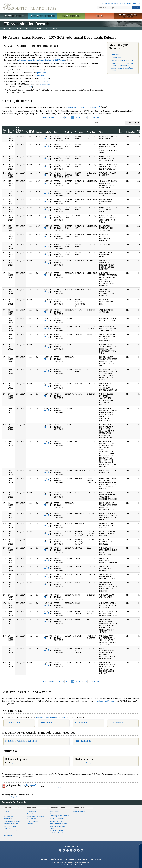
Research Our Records (14, 16)
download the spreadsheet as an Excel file (82, 107)
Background (116, 57)
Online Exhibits (8, 835)
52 (60, 118)
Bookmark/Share (124, 3)
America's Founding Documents (128, 16)
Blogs (78, 850)
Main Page (115, 54)
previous (51, 118)
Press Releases (83, 741)
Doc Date (47, 132)
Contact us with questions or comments (15, 797)
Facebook (60, 850)
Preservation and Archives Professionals (36, 817)
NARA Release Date (19, 130)
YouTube (75, 850)
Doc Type (58, 132)
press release (39, 70)
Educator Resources (71, 16)
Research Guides (57, 808)
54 (66, 118)
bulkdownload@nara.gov (106, 701)
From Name (92, 132)
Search (136, 7)
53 (63, 118)
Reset (137, 123)
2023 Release (47, 723)
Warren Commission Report (122, 60)
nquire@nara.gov (17, 763)
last (98, 118)
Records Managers (33, 821)
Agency (39, 132)
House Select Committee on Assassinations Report (122, 64)
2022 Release (82, 723)
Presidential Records (11, 824)
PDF (46, 138)
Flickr (82, 850)
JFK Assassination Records (35, 28)
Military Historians (33, 814)
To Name (79, 132)
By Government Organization (9, 817)
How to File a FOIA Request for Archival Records (59, 832)
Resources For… (34, 808)
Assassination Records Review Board (123, 69)
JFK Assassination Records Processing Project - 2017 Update (42, 60)
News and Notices (79, 811)
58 (79, 118)
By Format (7, 814)
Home (5, 28)
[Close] (139, 847)
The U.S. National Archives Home (30, 6)
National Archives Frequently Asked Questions (59, 815)
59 (83, 118)
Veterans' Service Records (43, 16)
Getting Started (55, 811)
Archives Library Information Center (13, 832)
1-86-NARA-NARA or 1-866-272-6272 (71, 865)
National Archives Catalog (12, 821)
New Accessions (78, 814)
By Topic (6, 811)
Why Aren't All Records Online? (57, 827)
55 (69, 118)
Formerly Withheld (30, 131)
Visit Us (99, 16)
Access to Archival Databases (10, 827)
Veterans (30, 824)
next (93, 118)
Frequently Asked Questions (21, 741)
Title (101, 132)
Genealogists (31, 811)
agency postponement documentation (51, 717)
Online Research (11, 808)
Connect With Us (71, 847)
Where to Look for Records (59, 824)
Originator (130, 132)
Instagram (67, 850)
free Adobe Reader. (28, 785)
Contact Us (135, 3)
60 (86, 118)
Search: (98, 122)
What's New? (79, 808)
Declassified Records (57, 821)
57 (76, 118)
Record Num (11, 131)
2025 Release (12, 723)
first (44, 118)
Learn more (122, 864)
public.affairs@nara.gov (89, 763)
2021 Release (116, 723)
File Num (69, 132)
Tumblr (71, 850)
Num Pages (122, 131)
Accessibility (52, 859)
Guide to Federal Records (58, 818)
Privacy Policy (62, 859)
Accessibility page (56, 787)
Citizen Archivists (109, 3)
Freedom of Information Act (77, 859)
